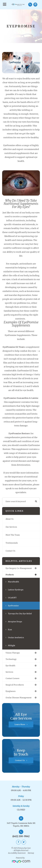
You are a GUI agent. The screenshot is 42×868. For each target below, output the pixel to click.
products (10, 575)
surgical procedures (15, 685)
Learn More (20, 724)
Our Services (11, 527)
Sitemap (31, 853)
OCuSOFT (12, 598)
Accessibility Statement (17, 853)
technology (11, 659)
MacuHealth (13, 582)
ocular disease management (19, 698)
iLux (10, 630)
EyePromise (13, 606)
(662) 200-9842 (21, 836)
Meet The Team (13, 535)
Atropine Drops (15, 622)
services (9, 672)
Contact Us (10, 551)
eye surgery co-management (19, 568)
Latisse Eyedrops (16, 590)
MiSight (12, 645)
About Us (10, 519)
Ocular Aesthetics (16, 637)
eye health (10, 666)
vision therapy (13, 653)
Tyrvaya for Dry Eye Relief (20, 614)
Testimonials (12, 543)
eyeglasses (11, 691)
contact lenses (12, 678)
